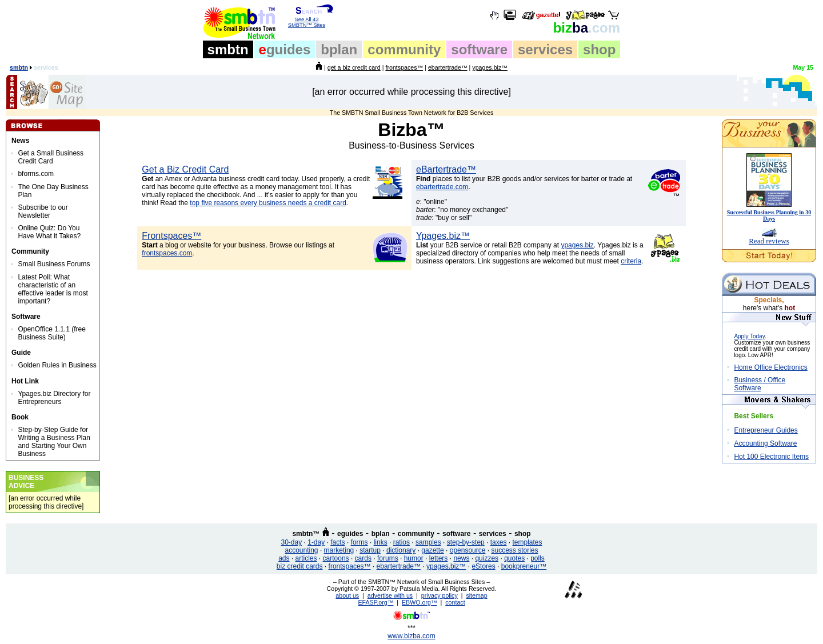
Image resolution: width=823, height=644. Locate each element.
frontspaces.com (167, 253)
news (461, 558)
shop (599, 49)
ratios (401, 542)
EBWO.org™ (420, 602)
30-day (291, 542)
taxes (499, 542)
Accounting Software (765, 443)
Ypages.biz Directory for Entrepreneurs (54, 398)
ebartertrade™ (448, 67)
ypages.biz (577, 245)
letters (439, 558)
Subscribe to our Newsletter (43, 211)
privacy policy (440, 595)
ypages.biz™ (490, 67)
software (479, 49)
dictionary (401, 550)
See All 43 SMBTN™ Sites (307, 20)
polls (538, 558)
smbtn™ (306, 534)
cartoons (336, 558)
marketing (339, 550)
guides (285, 49)
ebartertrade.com (442, 187)
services (545, 49)
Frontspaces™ (171, 236)
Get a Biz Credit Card (185, 169)
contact (455, 602)
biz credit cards (300, 566)
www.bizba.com (411, 636)
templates (527, 542)
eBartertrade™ (446, 169)
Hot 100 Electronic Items (771, 457)
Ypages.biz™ (443, 236)
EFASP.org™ (375, 602)
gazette (432, 550)
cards (363, 558)
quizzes (487, 558)
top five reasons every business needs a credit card (268, 203)
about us (347, 595)
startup (370, 550)
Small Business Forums (54, 264)
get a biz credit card (354, 67)
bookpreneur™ (524, 566)
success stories (514, 550)
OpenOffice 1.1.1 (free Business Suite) (52, 333)
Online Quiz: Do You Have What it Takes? (49, 232)
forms (359, 542)
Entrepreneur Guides (766, 430)
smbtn (228, 49)
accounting (302, 550)
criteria (631, 261)
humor (414, 558)
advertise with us (390, 595)
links (381, 542)
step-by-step (466, 542)
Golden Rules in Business (57, 365)
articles (306, 558)
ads (284, 558)
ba (587, 28)
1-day (316, 542)
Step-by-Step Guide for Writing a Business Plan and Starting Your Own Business (54, 442)
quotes (514, 558)
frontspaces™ (404, 67)
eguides (350, 534)
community (404, 49)
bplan (339, 49)
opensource (468, 550)
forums (388, 558)
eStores (483, 566)
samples (428, 542)
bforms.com (36, 174)
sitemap (476, 595)
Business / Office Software (760, 384)
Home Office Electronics (771, 367)
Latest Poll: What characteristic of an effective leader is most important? (53, 289)
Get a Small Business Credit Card (51, 157)
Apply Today (749, 336)
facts (337, 542)
